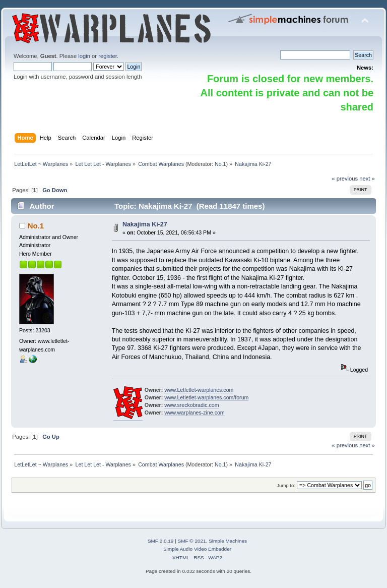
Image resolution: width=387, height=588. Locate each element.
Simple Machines (228, 541)
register (108, 56)
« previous (345, 179)
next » (367, 179)
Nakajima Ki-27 (145, 224)
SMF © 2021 (192, 541)
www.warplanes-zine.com (195, 413)
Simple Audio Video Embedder (197, 549)
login (84, 56)
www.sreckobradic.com (191, 405)
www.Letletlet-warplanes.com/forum (206, 397)
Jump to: (286, 485)
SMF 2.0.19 (161, 541)
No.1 (220, 164)
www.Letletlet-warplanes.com (199, 390)
